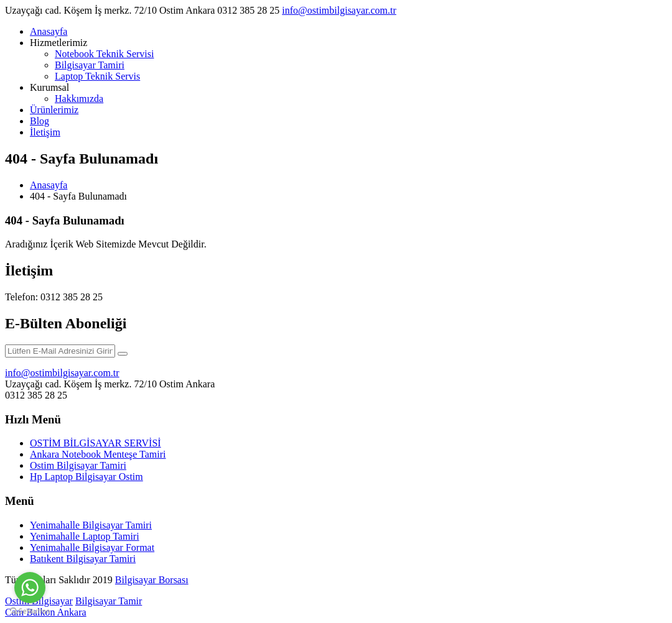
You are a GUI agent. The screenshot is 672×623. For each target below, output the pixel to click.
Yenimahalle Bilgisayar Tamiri (91, 525)
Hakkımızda (79, 99)
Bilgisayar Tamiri (90, 65)
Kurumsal (49, 87)
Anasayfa (49, 31)
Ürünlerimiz (54, 110)
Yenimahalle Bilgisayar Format (92, 547)
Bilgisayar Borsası (152, 580)
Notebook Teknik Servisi (104, 54)
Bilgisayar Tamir (109, 601)
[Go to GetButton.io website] (30, 611)
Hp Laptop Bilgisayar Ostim (86, 477)
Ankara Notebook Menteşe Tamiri (98, 454)
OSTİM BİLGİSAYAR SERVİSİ (96, 443)
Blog (40, 121)
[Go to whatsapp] (30, 588)
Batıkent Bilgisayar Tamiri (83, 559)
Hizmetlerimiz (58, 43)
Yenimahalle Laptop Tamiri (85, 536)
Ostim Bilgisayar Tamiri (78, 465)
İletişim (45, 132)
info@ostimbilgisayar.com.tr (339, 10)
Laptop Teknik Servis (97, 76)
